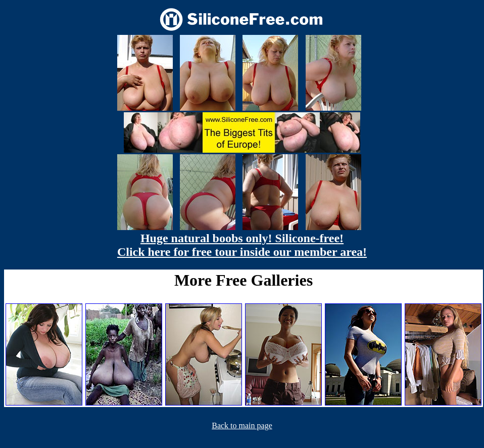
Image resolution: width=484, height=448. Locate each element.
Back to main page (242, 425)
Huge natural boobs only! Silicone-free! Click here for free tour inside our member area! (242, 245)
